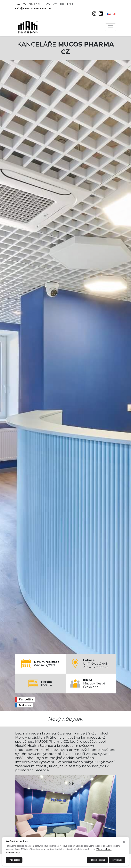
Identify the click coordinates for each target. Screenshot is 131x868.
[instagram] (95, 14)
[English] (114, 14)
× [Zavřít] (124, 842)
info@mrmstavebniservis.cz (35, 8)
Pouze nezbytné (97, 860)
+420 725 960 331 (28, 4)
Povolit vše (117, 860)
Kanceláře (26, 699)
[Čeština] (109, 14)
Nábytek (25, 705)
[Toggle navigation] (111, 27)
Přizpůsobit (14, 860)
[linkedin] (101, 14)
